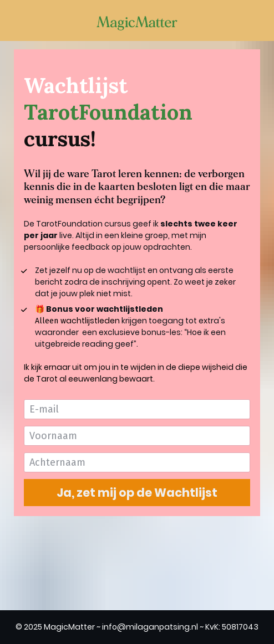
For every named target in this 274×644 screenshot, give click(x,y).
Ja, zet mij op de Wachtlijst (137, 493)
